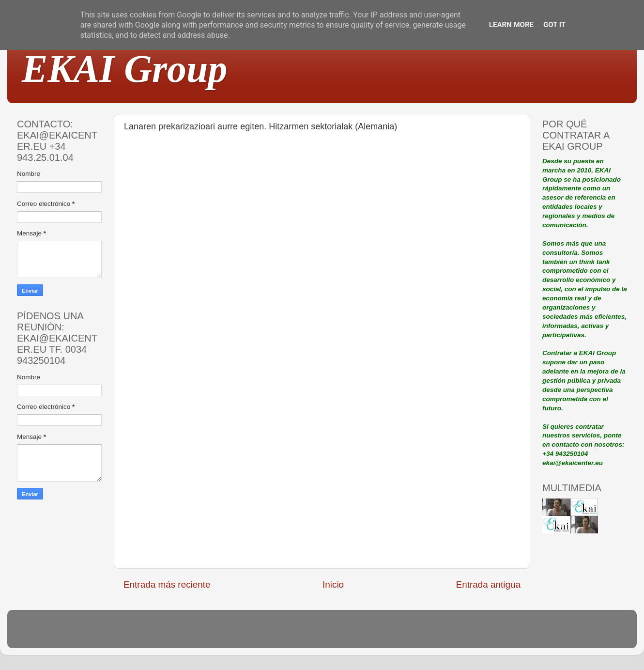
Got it (554, 25)
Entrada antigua (488, 584)
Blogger (385, 633)
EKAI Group (125, 69)
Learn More (511, 25)
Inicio (333, 584)
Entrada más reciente (167, 584)
